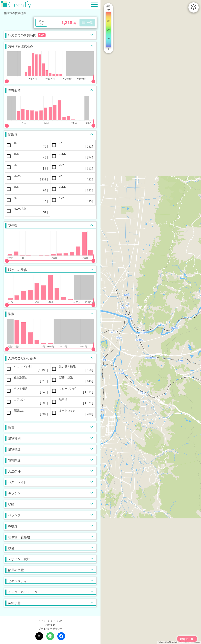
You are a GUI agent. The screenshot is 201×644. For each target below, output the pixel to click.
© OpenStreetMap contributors (187, 642)
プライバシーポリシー (50, 629)
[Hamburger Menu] (94, 4)
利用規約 (50, 625)
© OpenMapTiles (166, 642)
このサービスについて (50, 621)
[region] (151, 322)
